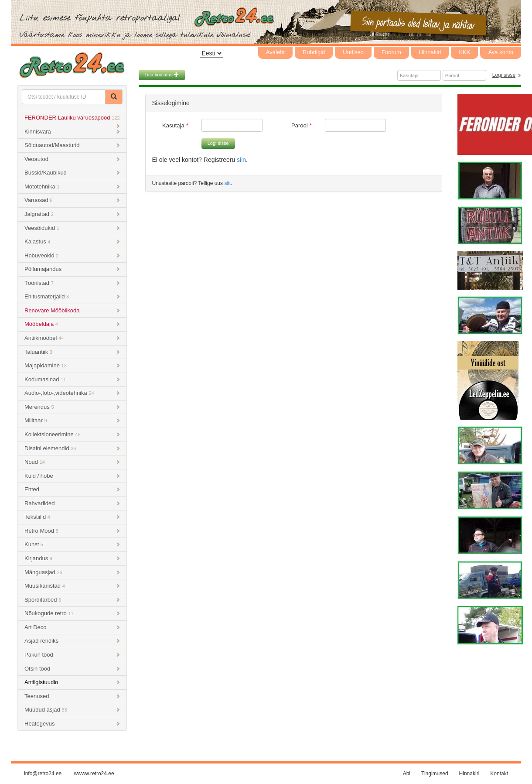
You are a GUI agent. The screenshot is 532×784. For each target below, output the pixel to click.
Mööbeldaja (72, 324)
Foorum (391, 52)
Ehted (72, 489)
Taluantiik (72, 352)
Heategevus (72, 724)
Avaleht (275, 52)
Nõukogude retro (72, 613)
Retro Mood (72, 531)
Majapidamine (72, 365)
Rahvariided (72, 503)
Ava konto (501, 52)
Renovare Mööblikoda (72, 310)
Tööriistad (72, 283)
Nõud (72, 462)
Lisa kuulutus (162, 75)
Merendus (72, 407)
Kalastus (72, 241)
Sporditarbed (72, 600)
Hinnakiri (430, 52)
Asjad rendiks (72, 641)
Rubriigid (314, 52)
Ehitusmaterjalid (72, 296)
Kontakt (499, 774)
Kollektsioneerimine (72, 434)
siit (227, 183)
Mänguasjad (72, 572)
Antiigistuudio (72, 682)
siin (241, 160)
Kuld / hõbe (72, 476)
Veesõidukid (72, 228)
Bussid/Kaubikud (72, 173)
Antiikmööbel (72, 338)
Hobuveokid (72, 255)
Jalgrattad (72, 214)
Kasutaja (173, 125)
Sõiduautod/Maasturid (72, 145)
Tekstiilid (72, 517)
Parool (300, 125)
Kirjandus (72, 558)
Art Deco (72, 627)
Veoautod (72, 159)
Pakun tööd (72, 655)
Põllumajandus (72, 269)
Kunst (72, 544)
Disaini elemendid (72, 448)
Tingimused (435, 774)
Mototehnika (72, 187)
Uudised (353, 52)
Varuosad (72, 200)
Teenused (72, 696)
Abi (407, 774)
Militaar (72, 420)
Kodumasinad (72, 379)
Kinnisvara (72, 132)
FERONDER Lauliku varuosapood (72, 120)
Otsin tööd (72, 669)
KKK (464, 52)
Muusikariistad (72, 586)
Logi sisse (504, 75)
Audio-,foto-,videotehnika (72, 393)
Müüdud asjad (72, 710)
